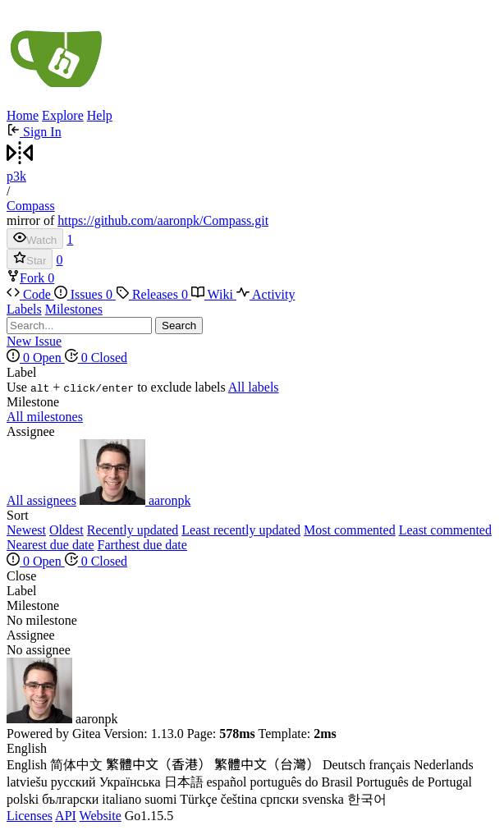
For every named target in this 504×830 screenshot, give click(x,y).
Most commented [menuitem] (350, 530)
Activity (266, 294)
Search (179, 326)
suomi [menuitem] (160, 799)
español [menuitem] (227, 782)
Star (30, 259)
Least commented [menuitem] (445, 530)
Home (23, 115)
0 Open (36, 358)
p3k (16, 176)
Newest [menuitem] (26, 530)
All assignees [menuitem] (41, 500)
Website (101, 816)
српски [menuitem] (279, 799)
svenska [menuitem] (323, 799)
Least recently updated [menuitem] (241, 530)
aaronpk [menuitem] (135, 500)
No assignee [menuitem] (39, 650)
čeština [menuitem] (239, 799)
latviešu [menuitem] (27, 782)
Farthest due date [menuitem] (142, 545)
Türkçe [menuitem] (198, 799)
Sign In (34, 132)
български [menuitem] (70, 799)
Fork (27, 278)
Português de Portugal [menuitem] (414, 782)
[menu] (252, 380)
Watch (35, 238)
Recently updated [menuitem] (133, 530)
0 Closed (96, 358)
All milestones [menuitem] (45, 417)
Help (100, 115)
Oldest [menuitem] (66, 530)
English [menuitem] (27, 765)
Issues (85, 294)
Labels (24, 309)
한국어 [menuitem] (367, 799)
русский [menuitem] (73, 782)
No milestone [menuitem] (42, 620)
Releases (153, 294)
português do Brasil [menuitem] (301, 782)
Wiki (214, 294)
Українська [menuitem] (130, 782)
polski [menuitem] (23, 799)
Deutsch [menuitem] (344, 765)
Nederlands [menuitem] (444, 765)
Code (30, 294)
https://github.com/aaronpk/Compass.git (163, 220)
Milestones (74, 309)
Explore (63, 115)
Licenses (30, 816)
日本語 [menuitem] (184, 782)
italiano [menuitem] (121, 799)
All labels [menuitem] (254, 387)
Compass (31, 206)
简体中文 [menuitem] (76, 765)
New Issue (34, 341)
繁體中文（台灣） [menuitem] (267, 765)
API (66, 816)
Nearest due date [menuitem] (50, 545)
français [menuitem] (389, 765)
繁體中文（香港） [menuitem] (158, 765)
